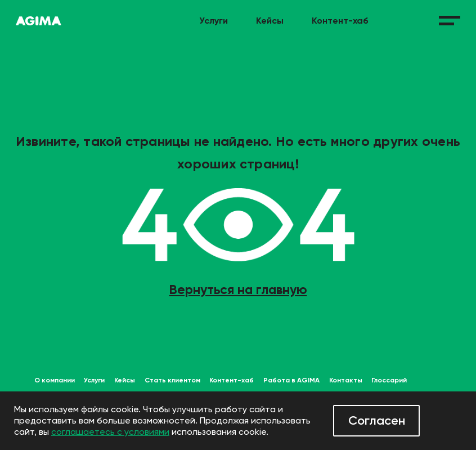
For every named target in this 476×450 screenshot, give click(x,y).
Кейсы (270, 21)
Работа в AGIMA (291, 380)
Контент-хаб (340, 21)
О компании (55, 380)
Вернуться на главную (238, 289)
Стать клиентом (172, 380)
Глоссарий (389, 380)
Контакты (346, 380)
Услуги (214, 21)
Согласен (377, 420)
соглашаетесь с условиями (110, 432)
